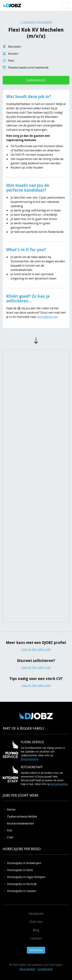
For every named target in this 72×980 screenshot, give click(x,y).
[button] (65, 5)
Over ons (36, 922)
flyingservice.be (30, 759)
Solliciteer (36, 950)
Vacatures (36, 913)
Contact (36, 938)
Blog (36, 930)
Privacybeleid (27, 969)
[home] (12, 5)
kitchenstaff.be (59, 784)
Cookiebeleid (45, 969)
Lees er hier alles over (36, 649)
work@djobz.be (47, 317)
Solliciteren (36, 80)
